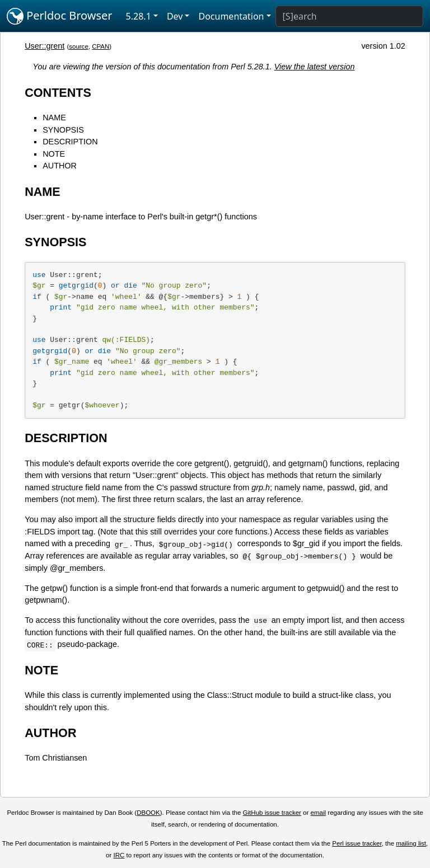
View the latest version (315, 67)
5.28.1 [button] (139, 16)
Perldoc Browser (60, 16)
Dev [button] (175, 16)
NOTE (54, 154)
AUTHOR (60, 166)
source (79, 46)
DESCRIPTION (70, 142)
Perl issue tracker (357, 843)
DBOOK (148, 813)
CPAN (101, 46)
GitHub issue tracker (272, 813)
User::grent (45, 46)
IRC (119, 855)
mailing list (411, 843)
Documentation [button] (231, 16)
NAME (54, 118)
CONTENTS (58, 93)
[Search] (349, 16)
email (319, 813)
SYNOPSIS (63, 130)
